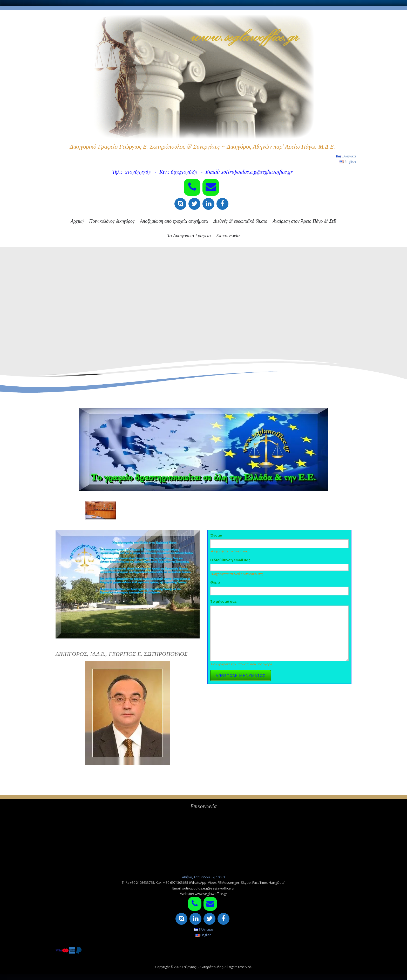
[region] (203, 319)
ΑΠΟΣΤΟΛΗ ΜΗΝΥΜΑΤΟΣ (241, 675)
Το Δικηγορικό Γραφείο (189, 235)
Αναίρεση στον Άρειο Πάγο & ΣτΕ (305, 221)
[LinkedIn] (208, 204)
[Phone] (192, 187)
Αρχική (77, 221)
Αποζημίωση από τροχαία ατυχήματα (174, 221)
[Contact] (211, 187)
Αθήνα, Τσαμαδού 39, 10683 (203, 877)
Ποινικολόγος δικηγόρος (112, 221)
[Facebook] (222, 204)
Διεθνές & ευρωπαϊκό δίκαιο (240, 221)
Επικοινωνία (228, 235)
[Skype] (180, 204)
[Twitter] (194, 204)
